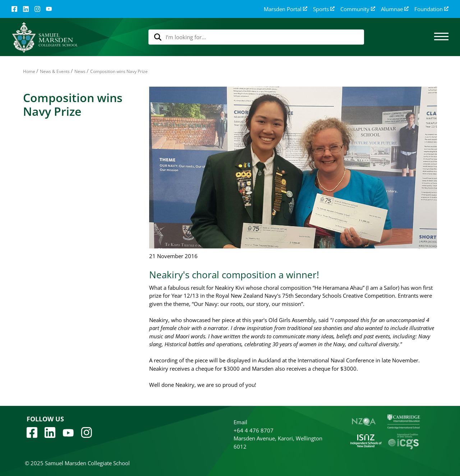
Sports (324, 9)
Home (29, 71)
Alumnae (395, 9)
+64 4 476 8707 (254, 430)
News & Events (55, 71)
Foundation (431, 9)
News (80, 71)
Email (240, 422)
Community (358, 9)
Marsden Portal (286, 9)
